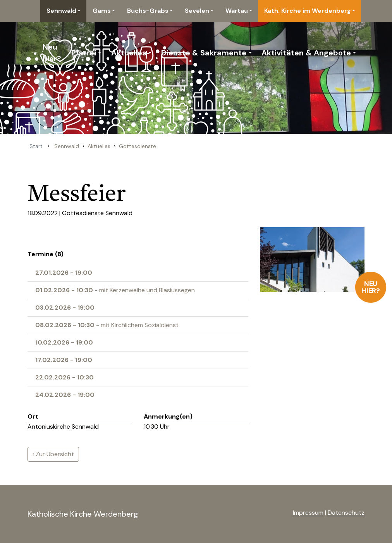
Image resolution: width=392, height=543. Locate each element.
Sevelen (197, 11)
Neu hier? (371, 287)
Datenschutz (346, 513)
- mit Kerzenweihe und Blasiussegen (115, 290)
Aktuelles (129, 53)
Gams (102, 11)
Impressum (308, 513)
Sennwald (61, 11)
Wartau (237, 11)
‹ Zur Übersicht (53, 454)
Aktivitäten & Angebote (306, 53)
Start (36, 146)
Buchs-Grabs (148, 11)
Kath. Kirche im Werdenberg (308, 11)
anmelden (280, 513)
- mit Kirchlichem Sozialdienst (107, 325)
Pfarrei (84, 53)
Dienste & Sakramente (204, 53)
